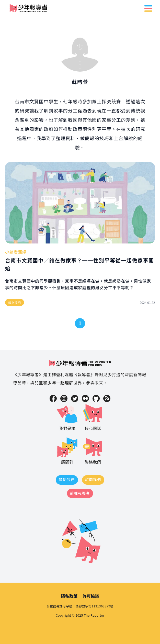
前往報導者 (80, 493)
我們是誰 (67, 417)
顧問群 (67, 450)
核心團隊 (93, 417)
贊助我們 (67, 480)
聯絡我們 (93, 450)
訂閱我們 (93, 480)
